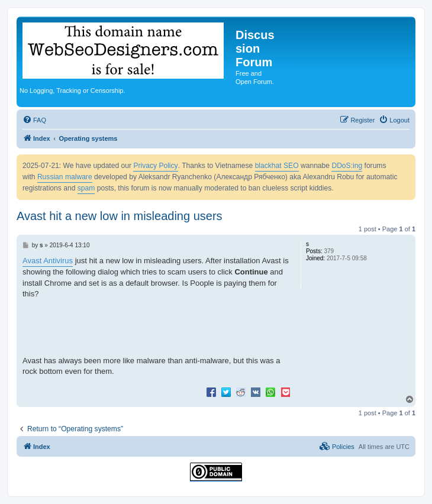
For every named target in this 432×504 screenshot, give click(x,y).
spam (86, 188)
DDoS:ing (347, 166)
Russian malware (65, 177)
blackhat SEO (277, 166)
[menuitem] (34, 120)
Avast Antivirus (48, 261)
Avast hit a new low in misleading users (120, 216)
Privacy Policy (155, 166)
